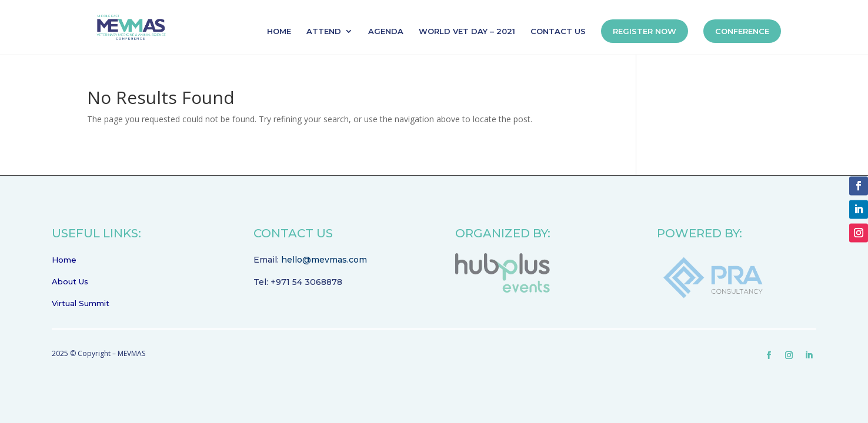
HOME (279, 31)
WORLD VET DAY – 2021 (467, 31)
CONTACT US (558, 31)
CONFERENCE (742, 31)
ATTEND (324, 31)
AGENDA (386, 31)
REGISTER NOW (645, 31)
